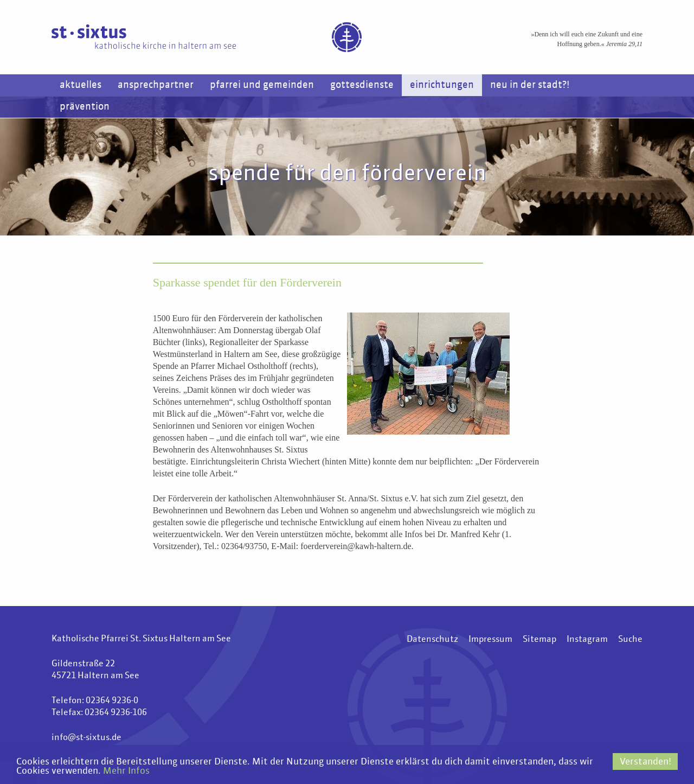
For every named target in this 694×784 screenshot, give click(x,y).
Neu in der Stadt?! (530, 85)
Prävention (85, 107)
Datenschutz (432, 640)
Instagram (587, 640)
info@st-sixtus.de (86, 738)
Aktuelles (81, 85)
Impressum (490, 640)
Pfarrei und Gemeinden (262, 85)
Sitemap (539, 640)
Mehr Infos (126, 771)
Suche (630, 640)
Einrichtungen (442, 85)
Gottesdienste (362, 85)
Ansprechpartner (156, 85)
